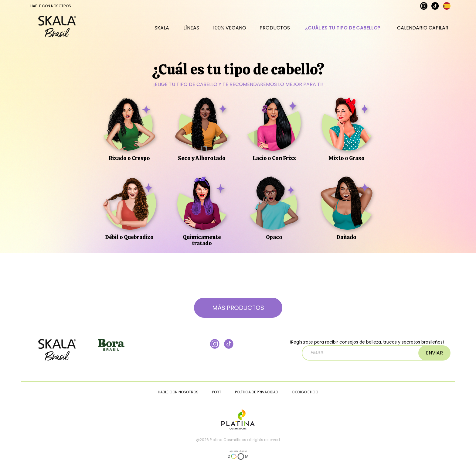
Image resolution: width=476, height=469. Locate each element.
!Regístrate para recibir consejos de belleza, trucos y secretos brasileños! (367, 350)
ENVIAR (434, 353)
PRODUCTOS (275, 31)
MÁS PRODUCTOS (238, 308)
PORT (217, 392)
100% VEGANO (230, 31)
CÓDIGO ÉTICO (305, 392)
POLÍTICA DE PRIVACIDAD (257, 392)
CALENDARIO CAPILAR (423, 31)
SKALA (162, 31)
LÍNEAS (191, 31)
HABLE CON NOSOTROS (51, 6)
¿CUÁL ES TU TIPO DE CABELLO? (343, 31)
